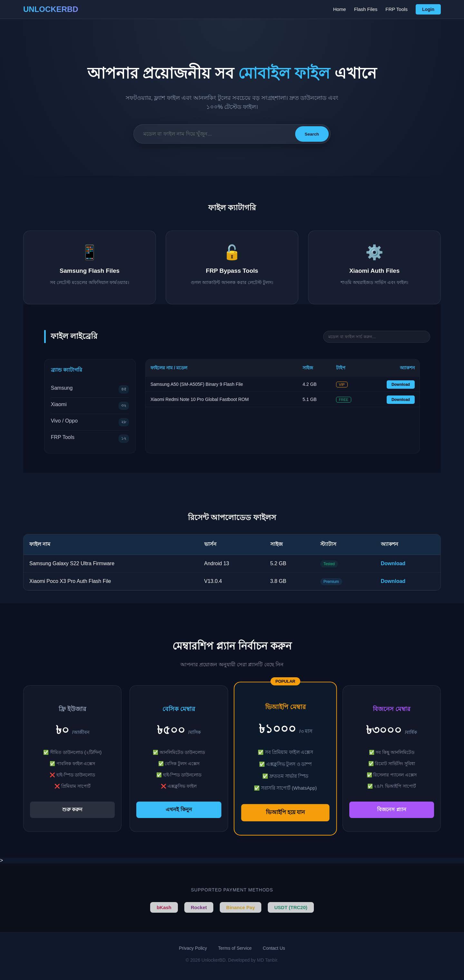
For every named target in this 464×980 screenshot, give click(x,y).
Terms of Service (235, 948)
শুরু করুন (72, 809)
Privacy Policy (193, 948)
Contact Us (274, 948)
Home (340, 9)
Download (401, 385)
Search (312, 134)
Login (428, 9)
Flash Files (366, 9)
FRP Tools (396, 9)
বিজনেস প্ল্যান (391, 809)
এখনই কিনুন (179, 809)
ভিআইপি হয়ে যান (285, 812)
